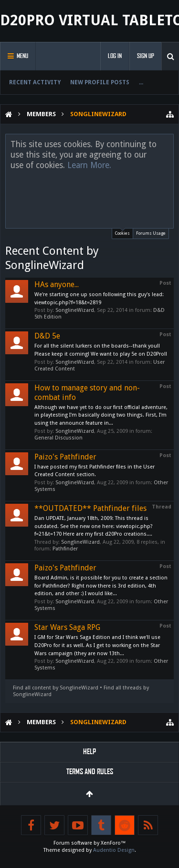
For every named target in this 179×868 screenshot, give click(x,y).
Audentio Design (114, 850)
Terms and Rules (90, 772)
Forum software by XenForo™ (90, 843)
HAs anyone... (57, 284)
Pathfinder (65, 549)
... (141, 82)
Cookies (122, 232)
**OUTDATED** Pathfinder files (90, 508)
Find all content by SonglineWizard (56, 688)
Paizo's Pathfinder (65, 457)
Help (89, 752)
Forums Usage (151, 233)
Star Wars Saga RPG (67, 627)
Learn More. (89, 165)
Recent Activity (35, 82)
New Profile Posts (100, 82)
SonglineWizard (75, 310)
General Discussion (58, 438)
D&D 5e (47, 336)
